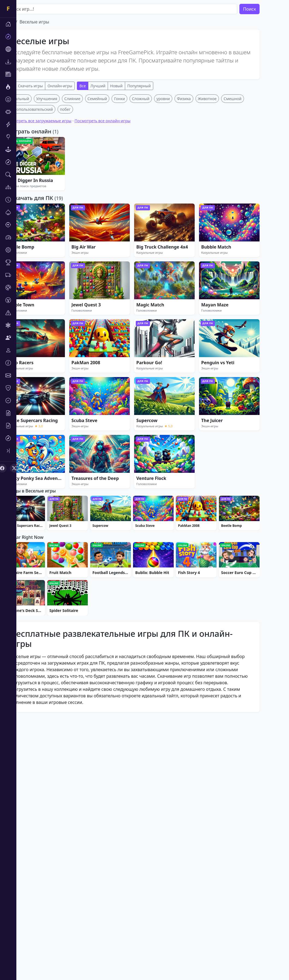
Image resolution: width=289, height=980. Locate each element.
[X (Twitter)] (14, 468)
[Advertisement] (148, 133)
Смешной (249, 179)
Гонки (136, 179)
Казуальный (34, 179)
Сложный (157, 179)
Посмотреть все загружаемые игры (54, 201)
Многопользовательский (46, 190)
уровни (180, 179)
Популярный (155, 86)
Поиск (266, 9)
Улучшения (63, 179)
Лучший (114, 86)
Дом (25, 22)
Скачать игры (47, 86)
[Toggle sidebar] (8, 451)
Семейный (114, 179)
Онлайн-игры (76, 86)
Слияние (89, 179)
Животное (224, 179)
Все (26, 86)
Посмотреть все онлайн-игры (119, 201)
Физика (200, 179)
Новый (133, 86)
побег (82, 190)
